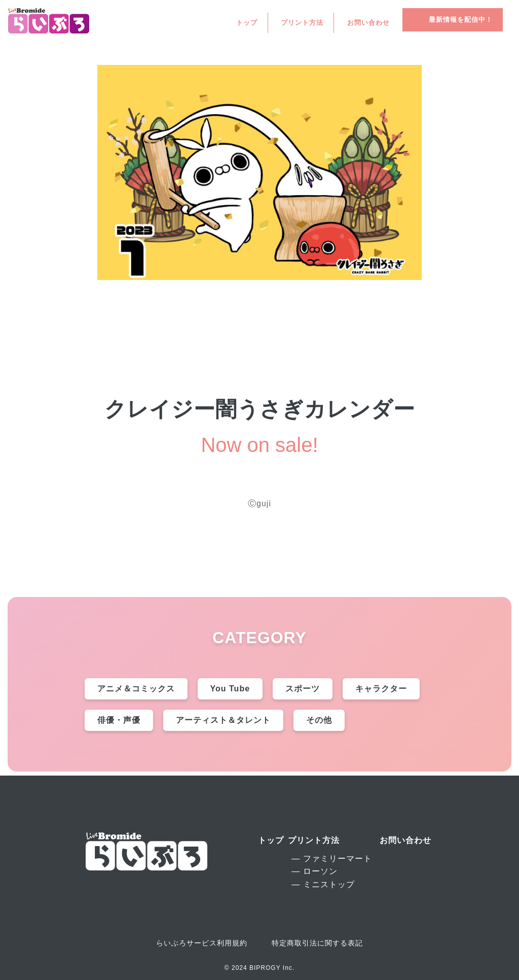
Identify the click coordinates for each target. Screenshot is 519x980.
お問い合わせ (368, 23)
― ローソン (314, 871)
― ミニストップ (323, 884)
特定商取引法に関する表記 (317, 943)
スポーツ (303, 689)
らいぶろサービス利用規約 (202, 943)
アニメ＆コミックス (136, 689)
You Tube (230, 689)
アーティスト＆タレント (223, 720)
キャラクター (381, 689)
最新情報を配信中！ (461, 20)
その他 (319, 720)
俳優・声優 (119, 720)
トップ (247, 23)
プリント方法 (302, 23)
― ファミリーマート (331, 859)
